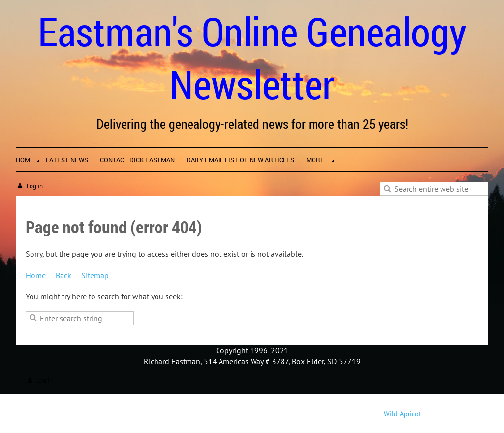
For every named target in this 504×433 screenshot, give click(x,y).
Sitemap (95, 275)
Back (63, 275)
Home (36, 275)
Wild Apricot (403, 414)
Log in (35, 186)
